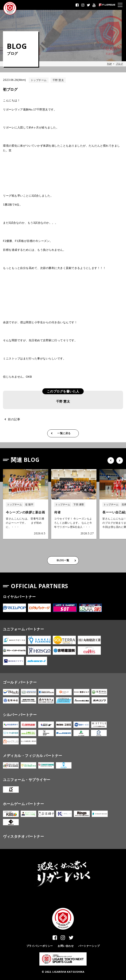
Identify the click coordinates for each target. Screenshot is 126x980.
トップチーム (39, 80)
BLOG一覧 (63, 560)
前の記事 (14, 419)
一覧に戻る (64, 433)
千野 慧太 (58, 80)
